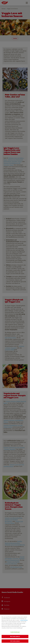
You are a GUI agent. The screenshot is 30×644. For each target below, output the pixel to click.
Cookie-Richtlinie (24, 620)
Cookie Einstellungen (15, 632)
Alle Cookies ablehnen (15, 637)
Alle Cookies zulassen (15, 641)
